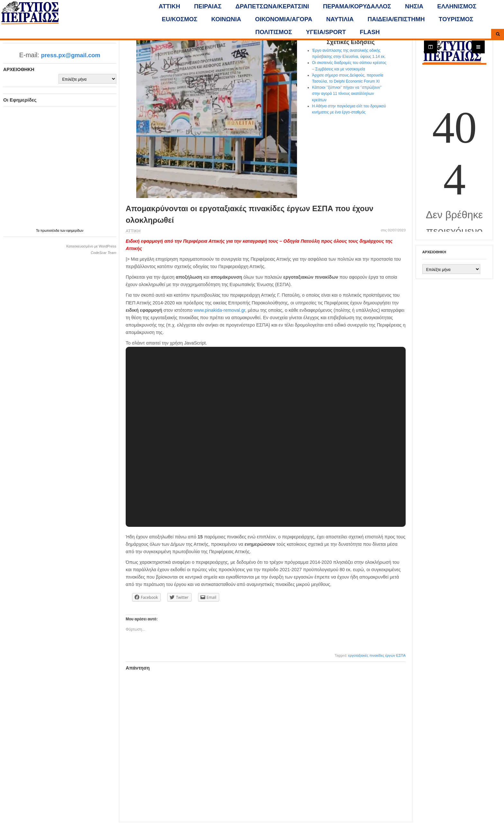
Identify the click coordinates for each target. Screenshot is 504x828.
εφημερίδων (75, 231)
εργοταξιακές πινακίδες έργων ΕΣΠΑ (377, 655)
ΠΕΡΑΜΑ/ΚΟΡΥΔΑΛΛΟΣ (357, 6)
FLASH (370, 32)
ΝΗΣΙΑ (414, 6)
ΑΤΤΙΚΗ (170, 6)
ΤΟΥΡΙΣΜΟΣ (456, 19)
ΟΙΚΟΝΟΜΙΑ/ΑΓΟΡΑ (284, 19)
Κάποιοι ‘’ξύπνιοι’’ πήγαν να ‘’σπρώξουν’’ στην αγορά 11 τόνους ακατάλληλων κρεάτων (347, 94)
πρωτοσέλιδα (50, 231)
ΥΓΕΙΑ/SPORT (326, 32)
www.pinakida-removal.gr (220, 310)
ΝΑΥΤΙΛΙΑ (340, 19)
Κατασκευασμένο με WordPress (91, 246)
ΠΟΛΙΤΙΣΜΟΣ (274, 32)
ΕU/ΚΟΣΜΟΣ (180, 19)
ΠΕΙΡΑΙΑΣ (208, 6)
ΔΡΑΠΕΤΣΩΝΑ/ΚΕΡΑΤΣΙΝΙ (272, 6)
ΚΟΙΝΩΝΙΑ (226, 19)
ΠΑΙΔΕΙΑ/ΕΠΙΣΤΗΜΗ (396, 19)
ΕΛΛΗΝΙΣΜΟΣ (457, 6)
